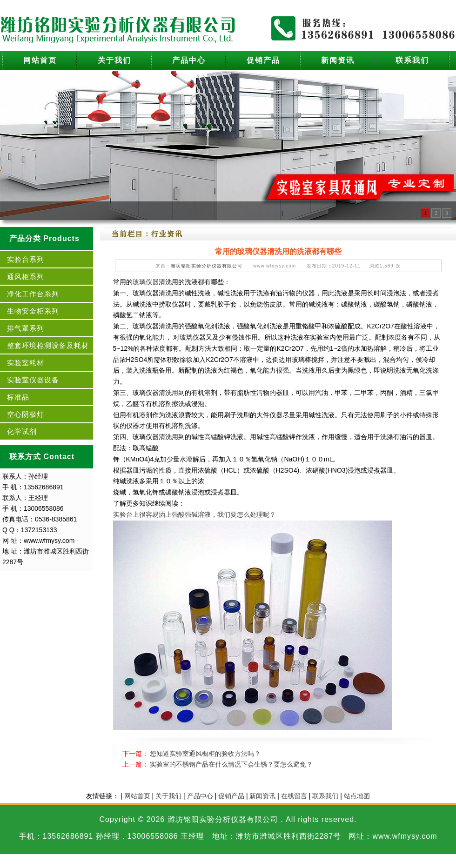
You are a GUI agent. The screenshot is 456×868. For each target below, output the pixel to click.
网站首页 (40, 60)
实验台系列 (26, 259)
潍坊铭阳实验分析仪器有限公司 (207, 266)
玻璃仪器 (146, 282)
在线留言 (294, 796)
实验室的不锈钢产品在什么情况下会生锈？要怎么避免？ (231, 764)
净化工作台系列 (33, 294)
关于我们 (114, 60)
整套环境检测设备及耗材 (48, 345)
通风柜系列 (26, 277)
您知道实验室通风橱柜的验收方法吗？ (205, 754)
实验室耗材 (26, 363)
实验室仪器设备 (33, 380)
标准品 (18, 397)
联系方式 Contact (42, 457)
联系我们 (412, 60)
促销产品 (263, 60)
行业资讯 (167, 234)
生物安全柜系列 (33, 311)
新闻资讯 (338, 60)
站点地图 (357, 796)
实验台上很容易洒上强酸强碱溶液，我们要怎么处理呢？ (194, 514)
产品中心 (189, 60)
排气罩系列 (26, 328)
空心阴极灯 (26, 414)
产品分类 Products (44, 238)
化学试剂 (22, 431)
